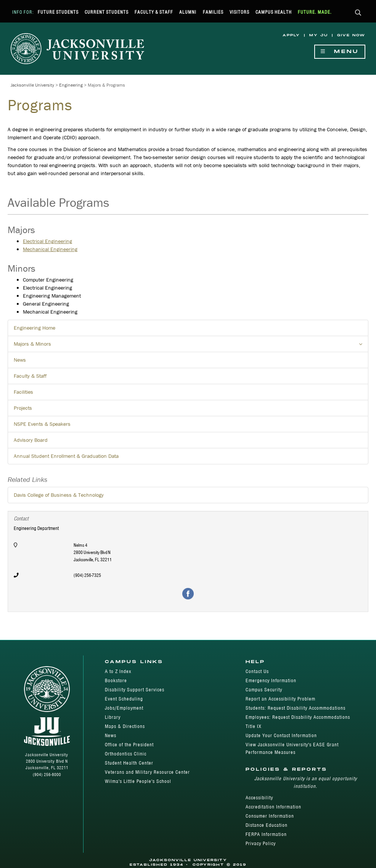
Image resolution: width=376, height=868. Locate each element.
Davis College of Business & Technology (59, 495)
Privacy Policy (261, 843)
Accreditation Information (273, 807)
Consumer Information (270, 816)
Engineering (71, 85)
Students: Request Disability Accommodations (296, 708)
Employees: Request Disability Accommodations (298, 717)
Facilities (23, 392)
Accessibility (259, 798)
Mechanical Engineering (50, 249)
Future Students (58, 12)
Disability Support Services (135, 690)
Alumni (188, 12)
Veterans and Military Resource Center (147, 772)
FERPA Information (266, 834)
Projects (23, 408)
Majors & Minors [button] (191, 346)
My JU (319, 35)
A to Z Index (118, 671)
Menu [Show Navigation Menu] (340, 52)
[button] (358, 13)
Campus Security (264, 690)
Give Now (351, 35)
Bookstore (116, 680)
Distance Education (267, 825)
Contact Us (257, 671)
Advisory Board (31, 440)
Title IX (254, 726)
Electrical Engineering (47, 241)
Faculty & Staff (154, 12)
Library (113, 717)
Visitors (239, 12)
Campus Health (274, 12)
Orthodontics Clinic (126, 754)
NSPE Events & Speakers (42, 424)
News (20, 360)
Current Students (107, 12)
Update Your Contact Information (281, 735)
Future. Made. (315, 12)
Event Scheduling (124, 699)
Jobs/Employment (124, 708)
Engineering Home (35, 328)
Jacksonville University (32, 85)
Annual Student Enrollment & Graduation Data (66, 456)
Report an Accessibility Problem (280, 699)
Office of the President (129, 745)
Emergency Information (271, 680)
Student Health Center (129, 763)
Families (213, 12)
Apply (291, 35)
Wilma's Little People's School (138, 781)
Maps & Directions (125, 726)
